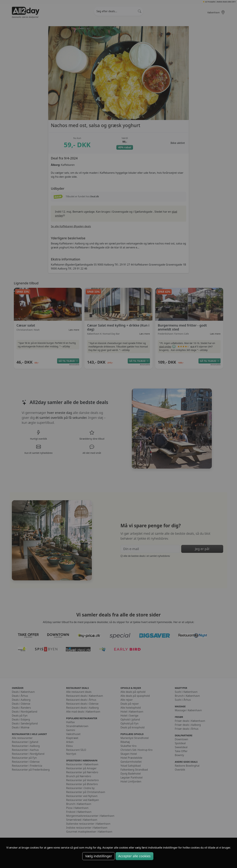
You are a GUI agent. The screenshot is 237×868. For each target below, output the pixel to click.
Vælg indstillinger (99, 856)
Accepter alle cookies (134, 856)
